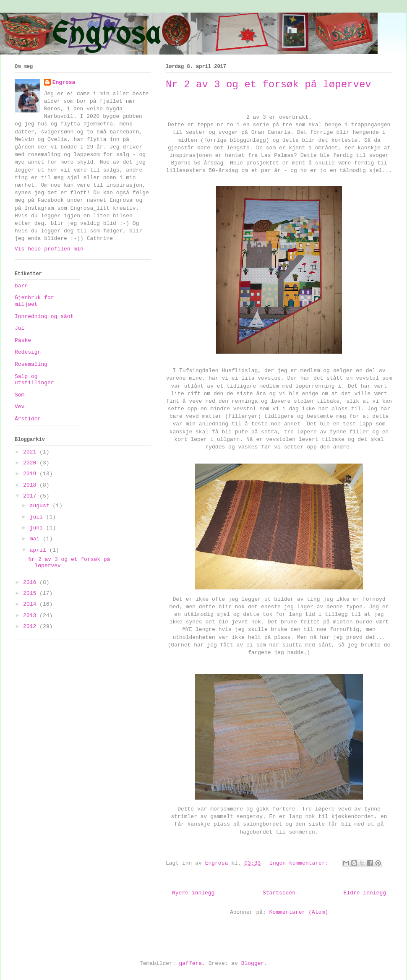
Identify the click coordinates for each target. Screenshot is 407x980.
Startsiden (279, 893)
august (41, 506)
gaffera (190, 963)
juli (38, 517)
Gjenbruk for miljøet (34, 301)
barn (21, 286)
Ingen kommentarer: (300, 863)
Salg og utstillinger (34, 380)
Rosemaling (31, 364)
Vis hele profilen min (49, 249)
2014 (31, 604)
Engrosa (64, 82)
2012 (31, 627)
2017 (31, 496)
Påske (23, 340)
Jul (20, 328)
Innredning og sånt (44, 317)
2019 (31, 474)
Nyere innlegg (193, 893)
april (40, 550)
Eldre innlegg (365, 893)
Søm (20, 395)
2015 (31, 593)
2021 (31, 452)
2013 (31, 616)
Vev (20, 407)
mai (36, 539)
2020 (31, 463)
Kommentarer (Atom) (299, 912)
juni (38, 528)
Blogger (253, 963)
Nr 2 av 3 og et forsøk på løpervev (269, 85)
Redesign (28, 352)
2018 (31, 485)
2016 (31, 583)
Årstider (28, 419)
